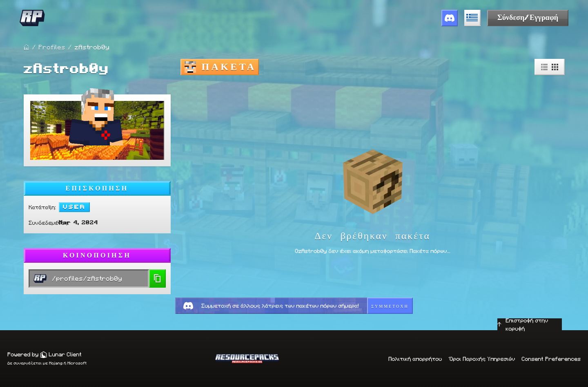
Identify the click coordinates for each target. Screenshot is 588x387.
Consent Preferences (551, 359)
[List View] (544, 67)
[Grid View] (555, 67)
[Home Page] (27, 47)
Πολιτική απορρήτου (415, 359)
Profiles (52, 47)
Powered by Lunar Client (45, 354)
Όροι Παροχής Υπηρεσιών (482, 359)
